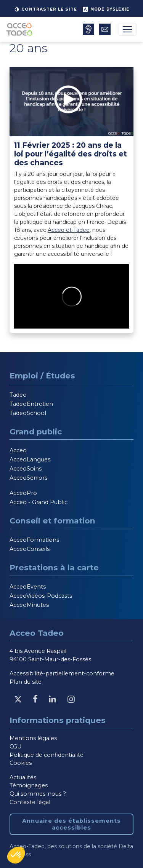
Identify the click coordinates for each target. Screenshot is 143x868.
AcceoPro (23, 493)
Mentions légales (33, 738)
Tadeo (18, 395)
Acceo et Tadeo (69, 230)
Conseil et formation (52, 521)
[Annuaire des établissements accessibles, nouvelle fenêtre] (88, 29)
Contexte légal (30, 802)
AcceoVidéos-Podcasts (41, 596)
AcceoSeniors (28, 478)
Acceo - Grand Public (39, 502)
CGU (15, 747)
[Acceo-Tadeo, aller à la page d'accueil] (21, 29)
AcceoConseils (30, 549)
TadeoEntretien (31, 404)
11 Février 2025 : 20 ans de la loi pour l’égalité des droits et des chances (71, 154)
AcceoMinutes (29, 605)
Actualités (23, 777)
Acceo (18, 450)
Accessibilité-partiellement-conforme (62, 673)
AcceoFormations (34, 540)
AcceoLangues (30, 460)
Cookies (21, 763)
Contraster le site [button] (45, 9)
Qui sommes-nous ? (38, 794)
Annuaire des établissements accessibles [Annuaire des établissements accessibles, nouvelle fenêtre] (71, 824)
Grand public (36, 432)
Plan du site (26, 682)
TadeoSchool (28, 413)
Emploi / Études (42, 376)
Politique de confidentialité (47, 755)
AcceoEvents (28, 587)
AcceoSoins (26, 469)
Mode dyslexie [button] (106, 9)
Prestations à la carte (54, 567)
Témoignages (29, 785)
